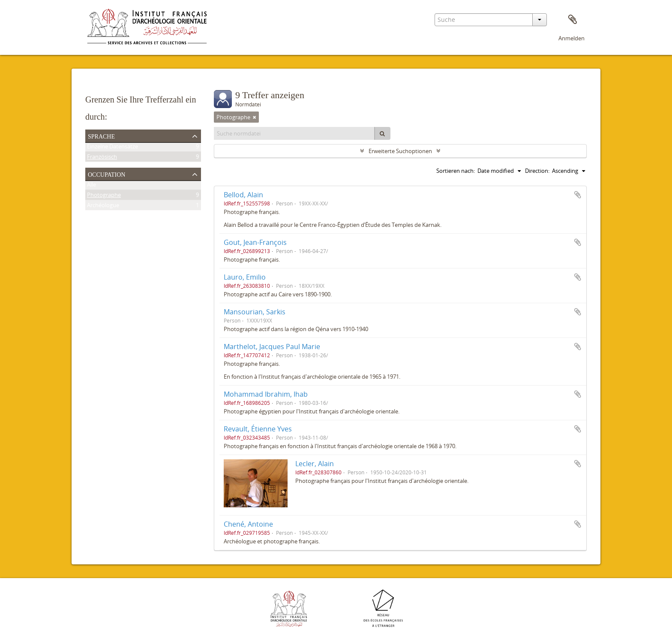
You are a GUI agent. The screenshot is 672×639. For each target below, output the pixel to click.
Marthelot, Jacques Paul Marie (272, 347)
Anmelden (571, 38)
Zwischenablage (573, 20)
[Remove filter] (255, 117)
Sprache (101, 136)
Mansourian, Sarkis (255, 312)
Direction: (537, 171)
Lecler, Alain (315, 464)
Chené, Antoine (248, 524)
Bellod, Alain (243, 195)
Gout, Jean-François (255, 242)
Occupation (106, 174)
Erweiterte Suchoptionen (400, 151)
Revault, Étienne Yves (258, 429)
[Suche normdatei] (294, 133)
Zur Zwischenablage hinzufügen (578, 195)
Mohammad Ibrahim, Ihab (266, 394)
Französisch (102, 158)
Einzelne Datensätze (112, 148)
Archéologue (103, 207)
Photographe (104, 196)
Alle (91, 186)
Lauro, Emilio (245, 277)
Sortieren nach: (456, 171)
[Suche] (382, 133)
